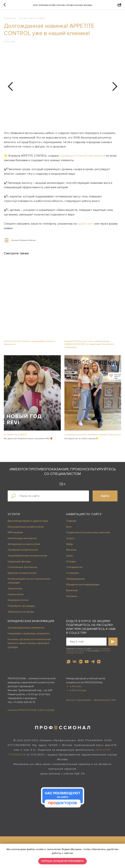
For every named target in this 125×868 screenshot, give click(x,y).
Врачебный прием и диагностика (28, 523)
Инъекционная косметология (26, 528)
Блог (69, 528)
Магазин (71, 551)
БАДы (70, 546)
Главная (71, 523)
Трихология (15, 590)
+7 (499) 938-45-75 (24, 704)
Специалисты (74, 569)
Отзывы (71, 563)
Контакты (72, 598)
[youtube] (87, 663)
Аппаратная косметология (24, 546)
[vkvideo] (81, 663)
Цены (70, 557)
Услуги (14, 516)
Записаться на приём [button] (21, 613)
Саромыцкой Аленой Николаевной (82, 157)
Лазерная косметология (23, 551)
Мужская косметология (22, 575)
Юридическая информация (83, 586)
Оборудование (76, 580)
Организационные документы (26, 629)
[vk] (75, 663)
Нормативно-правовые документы (29, 635)
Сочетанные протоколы (22, 569)
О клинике (73, 575)
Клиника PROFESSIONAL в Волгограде (31, 712)
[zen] (99, 663)
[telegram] (93, 663)
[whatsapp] (69, 663)
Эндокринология (18, 602)
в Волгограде (78, 692)
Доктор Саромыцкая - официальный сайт (91, 702)
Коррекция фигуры (19, 563)
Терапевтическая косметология (27, 557)
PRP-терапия (15, 534)
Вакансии (72, 592)
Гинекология (16, 596)
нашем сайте (86, 225)
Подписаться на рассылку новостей (88, 534)
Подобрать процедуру (21, 608)
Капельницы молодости (22, 540)
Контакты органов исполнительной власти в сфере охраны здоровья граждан (29, 645)
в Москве (76, 688)
